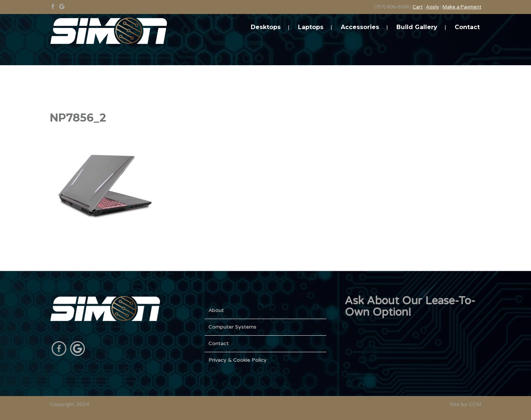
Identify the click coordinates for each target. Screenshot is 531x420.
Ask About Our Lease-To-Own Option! (410, 307)
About (216, 310)
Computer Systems (232, 327)
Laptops (311, 27)
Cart (418, 7)
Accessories (360, 27)
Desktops (266, 27)
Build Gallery (417, 27)
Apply (433, 7)
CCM (475, 404)
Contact (467, 27)
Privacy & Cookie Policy (237, 360)
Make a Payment (462, 7)
